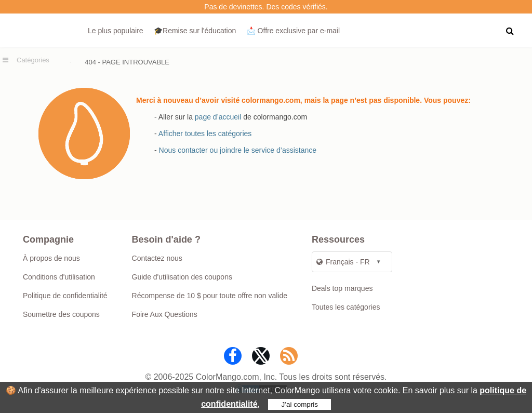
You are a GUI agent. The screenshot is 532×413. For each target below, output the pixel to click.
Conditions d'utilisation (59, 277)
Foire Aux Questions (165, 314)
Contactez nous (157, 258)
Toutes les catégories (346, 307)
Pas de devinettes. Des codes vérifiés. (266, 7)
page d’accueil (218, 117)
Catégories (33, 60)
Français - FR (343, 262)
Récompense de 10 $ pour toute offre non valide (210, 296)
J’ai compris (299, 404)
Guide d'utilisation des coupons (182, 277)
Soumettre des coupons (61, 314)
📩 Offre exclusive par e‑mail (293, 31)
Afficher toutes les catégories (205, 134)
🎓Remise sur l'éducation (195, 31)
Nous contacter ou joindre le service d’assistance (238, 150)
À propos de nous (51, 258)
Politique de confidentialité (65, 296)
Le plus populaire (116, 31)
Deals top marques (342, 288)
